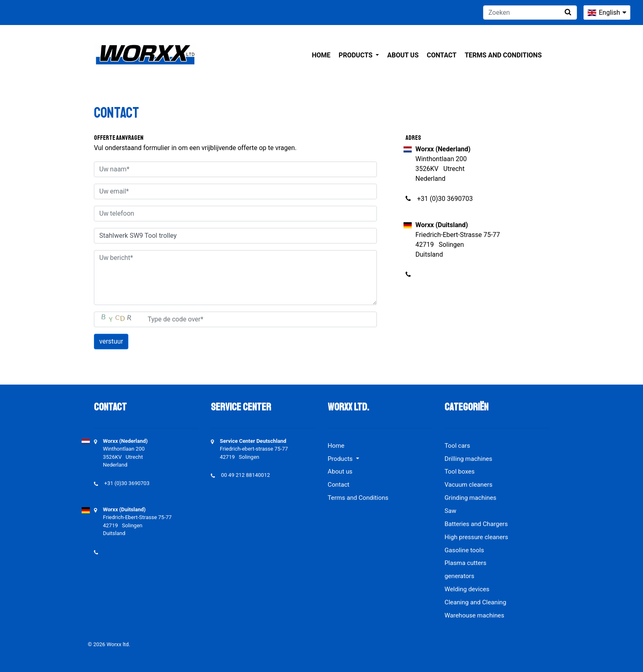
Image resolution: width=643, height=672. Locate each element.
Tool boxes (459, 472)
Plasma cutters (465, 563)
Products (356, 55)
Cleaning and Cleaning (475, 602)
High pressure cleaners (476, 537)
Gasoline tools (464, 550)
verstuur (111, 341)
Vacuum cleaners (469, 485)
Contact (442, 55)
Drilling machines (468, 459)
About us (403, 55)
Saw (450, 511)
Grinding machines (470, 498)
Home (321, 55)
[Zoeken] (530, 13)
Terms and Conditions (503, 55)
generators (459, 576)
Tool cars (457, 446)
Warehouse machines (474, 615)
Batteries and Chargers (476, 524)
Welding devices (467, 589)
